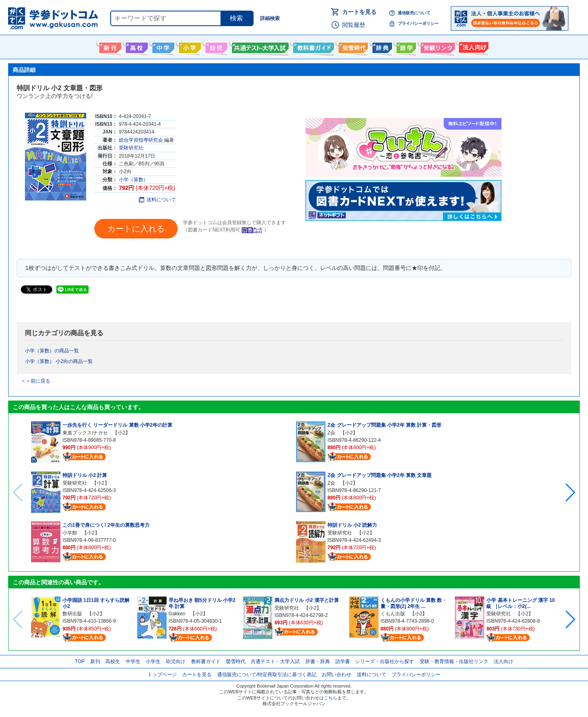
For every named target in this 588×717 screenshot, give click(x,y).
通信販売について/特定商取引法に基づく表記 (267, 675)
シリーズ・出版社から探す (385, 661)
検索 (236, 18)
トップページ (162, 675)
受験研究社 (131, 148)
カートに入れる (136, 229)
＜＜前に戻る (36, 381)
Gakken (177, 614)
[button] (570, 492)
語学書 (405, 46)
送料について (157, 200)
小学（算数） (134, 180)
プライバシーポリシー (418, 23)
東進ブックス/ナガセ (85, 433)
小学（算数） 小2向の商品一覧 (59, 361)
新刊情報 (109, 46)
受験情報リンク (437, 46)
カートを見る (359, 12)
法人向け (473, 46)
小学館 (70, 533)
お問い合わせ (336, 675)
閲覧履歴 (354, 25)
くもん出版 (393, 614)
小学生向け (189, 46)
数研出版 (72, 614)
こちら (331, 698)
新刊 (95, 661)
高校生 (113, 661)
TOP (80, 661)
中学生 (133, 661)
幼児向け (215, 46)
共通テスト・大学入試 (259, 46)
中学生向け (162, 46)
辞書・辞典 (318, 661)
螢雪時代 (352, 46)
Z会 (331, 433)
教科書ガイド (313, 46)
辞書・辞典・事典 (381, 46)
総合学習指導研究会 (141, 140)
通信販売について (414, 13)
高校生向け (136, 46)
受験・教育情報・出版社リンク (454, 661)
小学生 (153, 661)
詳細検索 (270, 18)
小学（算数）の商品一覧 (52, 351)
